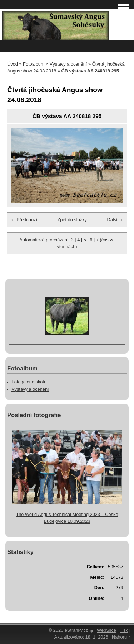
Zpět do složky (72, 220)
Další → (115, 220)
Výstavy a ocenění (68, 64)
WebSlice (106, 630)
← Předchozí (24, 220)
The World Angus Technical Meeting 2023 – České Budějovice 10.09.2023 (67, 518)
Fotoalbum (34, 64)
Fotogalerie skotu (29, 382)
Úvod (13, 64)
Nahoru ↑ (121, 637)
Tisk (124, 630)
